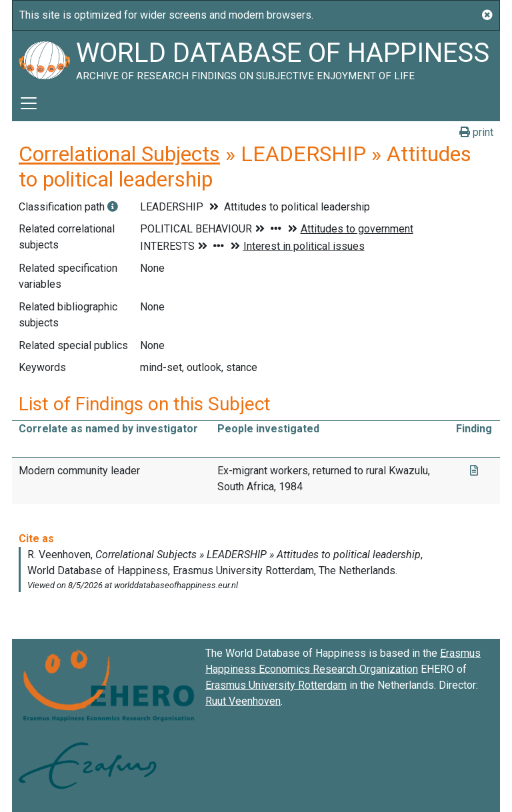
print (476, 132)
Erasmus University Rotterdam (276, 685)
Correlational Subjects (119, 154)
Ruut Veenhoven (243, 701)
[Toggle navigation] (29, 103)
